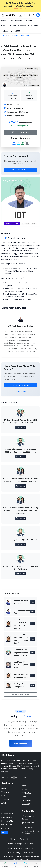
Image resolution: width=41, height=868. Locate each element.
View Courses (21, 428)
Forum (25, 789)
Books (4, 796)
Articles (4, 803)
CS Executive (7, 31)
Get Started (21, 743)
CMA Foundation (19, 26)
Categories (26, 800)
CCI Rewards (7, 825)
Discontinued (20, 132)
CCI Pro (5, 832)
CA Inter (29, 20)
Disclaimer (29, 848)
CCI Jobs (5, 828)
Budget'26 (26, 804)
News (24, 786)
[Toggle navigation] (20, 15)
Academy (5, 799)
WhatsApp (28, 823)
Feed (24, 797)
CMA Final (6, 26)
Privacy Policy (14, 853)
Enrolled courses (8, 814)
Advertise (29, 844)
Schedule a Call (20, 385)
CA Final (5, 20)
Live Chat (20, 391)
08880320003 (31, 827)
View (33, 602)
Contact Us (28, 853)
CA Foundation (17, 20)
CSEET (17, 31)
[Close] (38, 3)
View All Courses (21, 694)
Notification (27, 793)
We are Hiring (25, 839)
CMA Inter (33, 26)
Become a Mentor (9, 821)
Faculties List (7, 817)
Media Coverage (15, 844)
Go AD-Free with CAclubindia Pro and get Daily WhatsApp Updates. (19, 6)
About (13, 839)
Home (4, 788)
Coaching (11, 15)
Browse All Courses (20, 170)
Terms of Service (14, 848)
